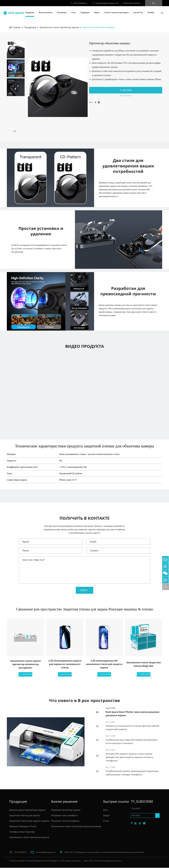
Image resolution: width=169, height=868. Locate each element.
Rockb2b (151, 13)
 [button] (15, 43)
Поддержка (85, 13)
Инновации (62, 13)
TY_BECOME (126, 90)
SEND (85, 590)
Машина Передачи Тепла (23, 827)
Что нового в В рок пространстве (85, 701)
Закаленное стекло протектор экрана (59, 27)
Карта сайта (89, 861)
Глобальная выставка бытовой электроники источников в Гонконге (132, 742)
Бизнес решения (46, 13)
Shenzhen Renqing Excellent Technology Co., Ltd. (44, 861)
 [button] (15, 131)
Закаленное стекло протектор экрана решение (76, 827)
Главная (16, 27)
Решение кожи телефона (64, 816)
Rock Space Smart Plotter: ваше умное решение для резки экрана (132, 714)
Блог (106, 810)
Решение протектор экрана (66, 810)
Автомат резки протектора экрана (27, 810)
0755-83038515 (80, 3)
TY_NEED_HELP (126, 96)
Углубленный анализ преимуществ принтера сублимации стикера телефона (132, 773)
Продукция (30, 13)
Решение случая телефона (65, 821)
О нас (73, 13)
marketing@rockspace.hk (107, 3)
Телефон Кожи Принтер (22, 832)
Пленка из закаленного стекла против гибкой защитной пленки (132, 728)
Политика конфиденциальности (108, 861)
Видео (107, 816)
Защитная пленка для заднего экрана (29, 821)
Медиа (97, 13)
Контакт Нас (138, 13)
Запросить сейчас (132, 3)
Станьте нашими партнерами (116, 13)
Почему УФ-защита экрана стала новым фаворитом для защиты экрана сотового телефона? (129, 757)
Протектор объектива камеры (98, 27)
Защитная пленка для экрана (25, 816)
